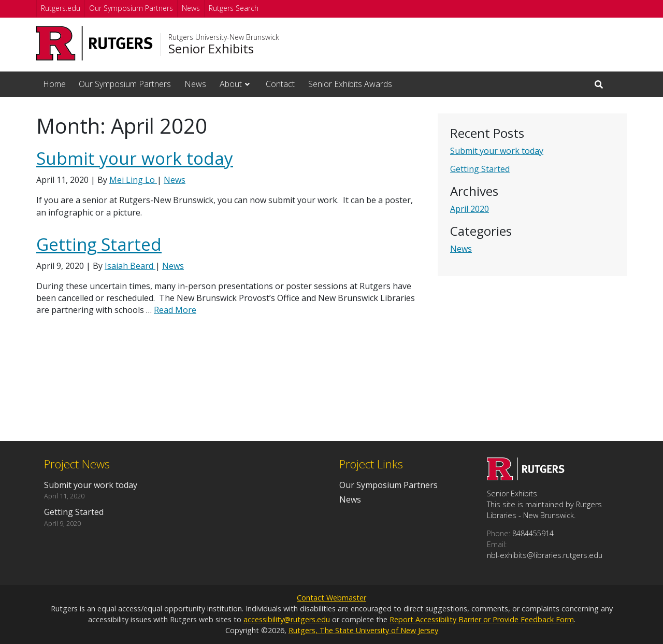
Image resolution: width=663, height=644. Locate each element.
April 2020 (470, 209)
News (191, 8)
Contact (280, 84)
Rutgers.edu (61, 8)
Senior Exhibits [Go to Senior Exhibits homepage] (211, 49)
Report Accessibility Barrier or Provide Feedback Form (482, 619)
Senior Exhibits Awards (350, 84)
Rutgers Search (234, 8)
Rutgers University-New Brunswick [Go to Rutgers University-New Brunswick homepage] (224, 37)
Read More (175, 310)
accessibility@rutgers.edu (287, 619)
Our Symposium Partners (131, 8)
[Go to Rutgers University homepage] (95, 43)
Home (54, 84)
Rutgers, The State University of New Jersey (363, 630)
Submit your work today (497, 151)
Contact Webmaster (331, 598)
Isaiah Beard (130, 266)
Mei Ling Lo (133, 180)
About (231, 84)
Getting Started (480, 169)
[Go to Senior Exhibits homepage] (526, 477)
